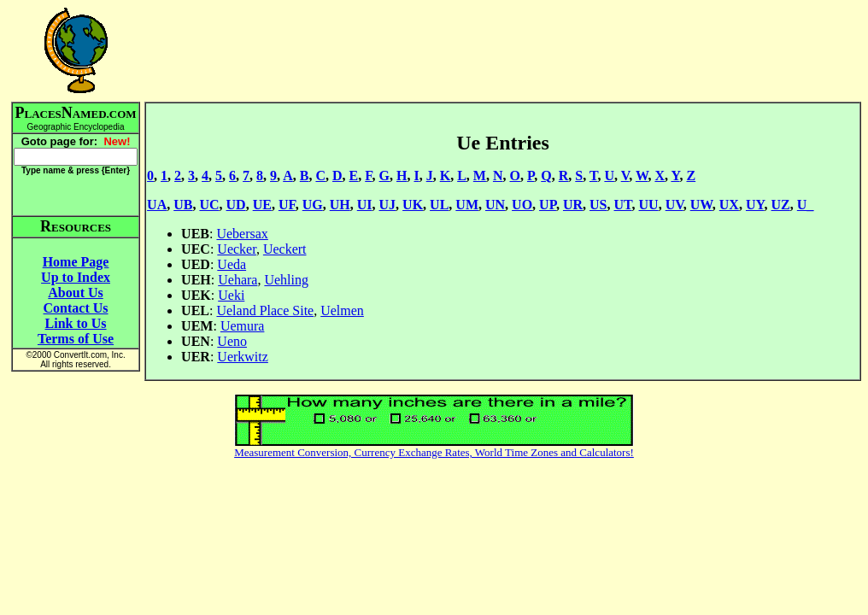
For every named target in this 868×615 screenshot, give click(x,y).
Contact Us (76, 308)
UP (548, 205)
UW (701, 205)
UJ (388, 205)
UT (623, 205)
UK (413, 205)
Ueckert (285, 249)
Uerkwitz (243, 357)
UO (522, 205)
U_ (806, 205)
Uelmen (342, 310)
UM (467, 205)
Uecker (237, 249)
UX (729, 205)
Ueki (231, 295)
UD (236, 205)
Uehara (238, 280)
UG (313, 205)
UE (262, 205)
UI (365, 205)
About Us (75, 293)
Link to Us (76, 323)
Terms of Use (76, 339)
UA (157, 205)
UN (495, 205)
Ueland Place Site (265, 310)
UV (674, 205)
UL (439, 205)
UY (755, 205)
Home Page (76, 262)
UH (340, 205)
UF (287, 205)
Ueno (232, 341)
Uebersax (242, 234)
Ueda (232, 264)
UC (209, 205)
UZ (781, 205)
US (598, 205)
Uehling (286, 280)
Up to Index (76, 277)
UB (183, 205)
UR (573, 205)
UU (649, 205)
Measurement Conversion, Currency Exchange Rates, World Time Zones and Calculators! (434, 452)
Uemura (243, 326)
